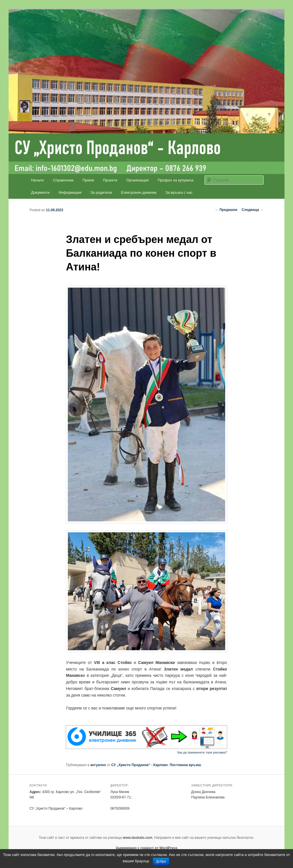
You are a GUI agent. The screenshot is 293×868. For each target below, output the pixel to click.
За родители (101, 192)
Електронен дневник (139, 192)
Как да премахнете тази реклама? (202, 752)
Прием (88, 180)
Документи (40, 192)
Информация (70, 192)
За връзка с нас (179, 192)
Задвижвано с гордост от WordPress (146, 848)
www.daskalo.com (138, 838)
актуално (98, 765)
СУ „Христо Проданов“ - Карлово (140, 765)
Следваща (253, 210)
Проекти (110, 180)
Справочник (63, 180)
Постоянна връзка (185, 765)
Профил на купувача (176, 180)
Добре (161, 861)
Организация (137, 180)
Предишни (226, 210)
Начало (37, 180)
